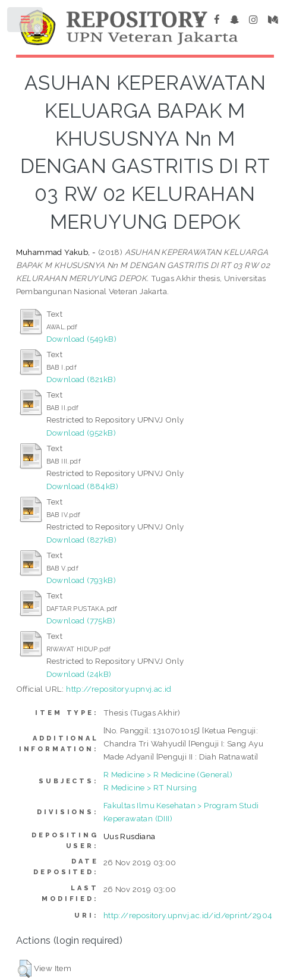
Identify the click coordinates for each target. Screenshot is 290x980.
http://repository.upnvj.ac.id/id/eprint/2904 (188, 915)
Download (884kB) (82, 486)
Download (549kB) (81, 339)
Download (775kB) (81, 620)
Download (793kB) (81, 580)
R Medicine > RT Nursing (150, 787)
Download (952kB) (81, 433)
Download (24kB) (79, 674)
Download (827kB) (81, 540)
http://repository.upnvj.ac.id (119, 689)
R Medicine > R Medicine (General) (168, 774)
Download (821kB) (81, 379)
